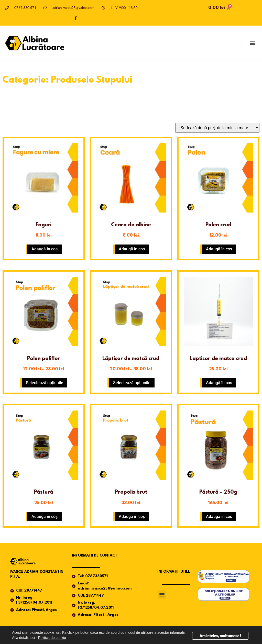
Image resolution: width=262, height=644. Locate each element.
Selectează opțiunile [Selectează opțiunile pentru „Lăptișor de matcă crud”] (132, 383)
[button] (253, 43)
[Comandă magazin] (217, 128)
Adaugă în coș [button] (45, 249)
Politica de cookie (52, 638)
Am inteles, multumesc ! (220, 636)
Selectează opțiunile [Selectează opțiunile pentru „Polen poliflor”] (45, 383)
